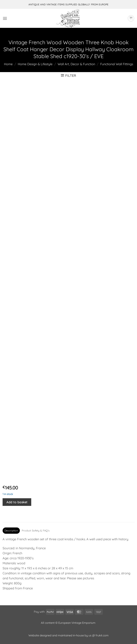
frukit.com (102, 635)
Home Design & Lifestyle (35, 64)
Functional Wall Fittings (117, 64)
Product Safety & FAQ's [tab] (36, 531)
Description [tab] (11, 531)
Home (8, 64)
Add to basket (17, 502)
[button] (5, 18)
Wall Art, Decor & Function (76, 64)
